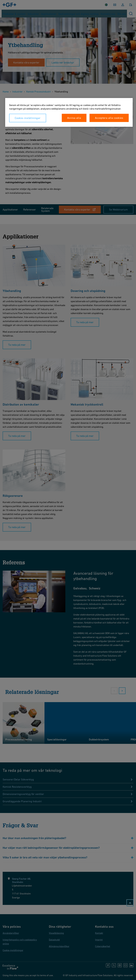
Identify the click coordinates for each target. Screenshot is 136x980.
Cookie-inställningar (28, 118)
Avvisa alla (74, 118)
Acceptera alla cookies (109, 118)
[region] (69, 112)
